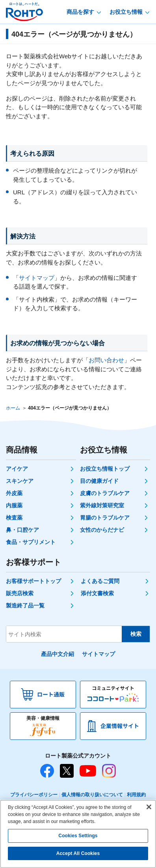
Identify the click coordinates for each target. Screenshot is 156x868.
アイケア (17, 469)
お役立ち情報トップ (105, 469)
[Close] (149, 807)
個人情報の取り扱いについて (92, 795)
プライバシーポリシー (34, 795)
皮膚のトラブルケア (105, 493)
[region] (78, 834)
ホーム (13, 408)
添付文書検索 (97, 593)
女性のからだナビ (102, 530)
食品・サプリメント (31, 542)
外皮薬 (14, 493)
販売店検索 (20, 593)
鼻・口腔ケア (22, 530)
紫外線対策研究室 (102, 505)
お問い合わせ (106, 360)
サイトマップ (37, 278)
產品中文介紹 (58, 654)
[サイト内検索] (64, 634)
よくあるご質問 (100, 581)
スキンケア (20, 481)
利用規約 (136, 795)
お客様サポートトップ (33, 581)
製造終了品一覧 (25, 605)
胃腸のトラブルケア (105, 518)
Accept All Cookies (78, 853)
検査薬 (14, 518)
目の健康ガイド (99, 481)
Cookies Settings (78, 836)
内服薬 (14, 505)
